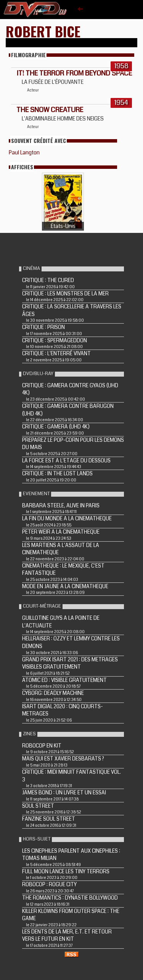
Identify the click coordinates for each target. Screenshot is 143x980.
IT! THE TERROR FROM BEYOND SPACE (74, 73)
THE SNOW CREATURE (50, 110)
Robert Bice (43, 31)
